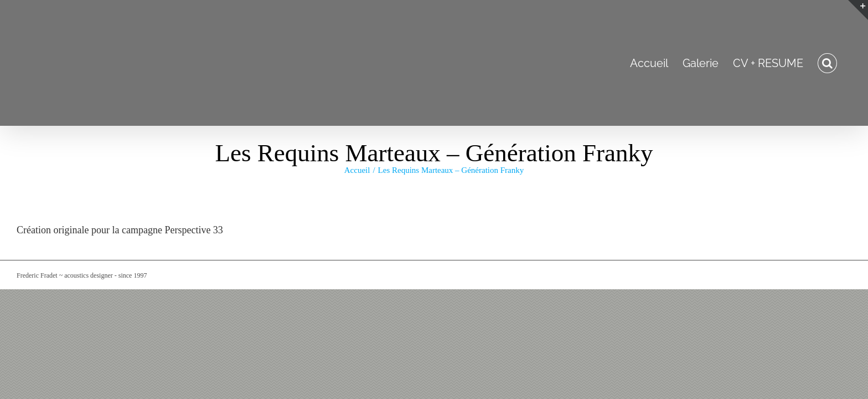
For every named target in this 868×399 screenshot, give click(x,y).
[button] (842, 63)
